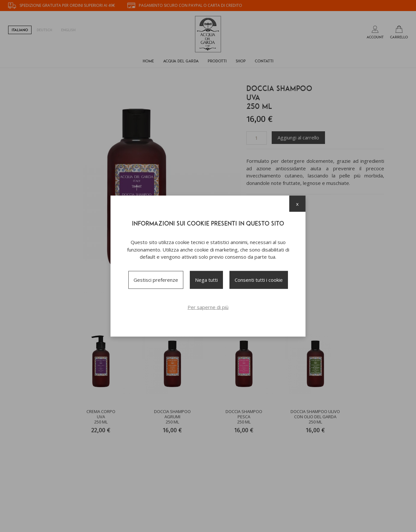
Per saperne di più (208, 307)
